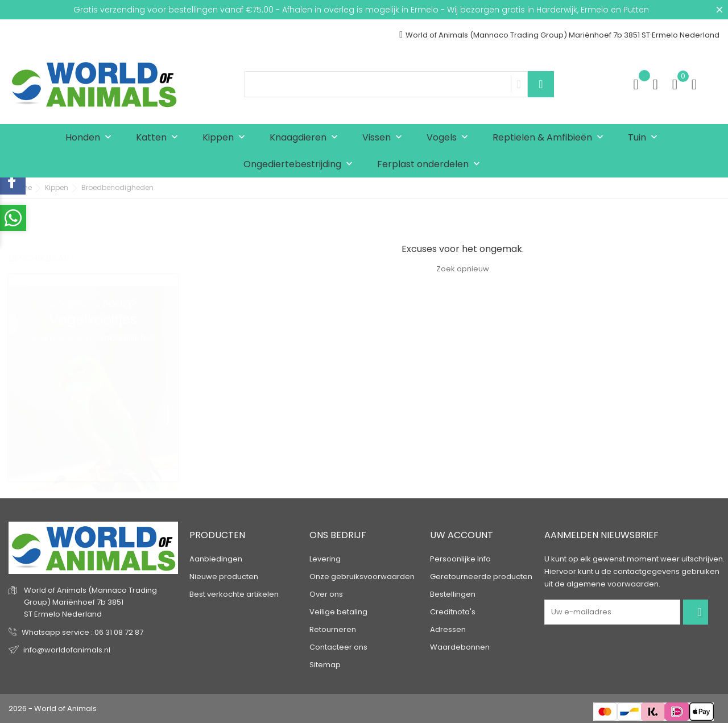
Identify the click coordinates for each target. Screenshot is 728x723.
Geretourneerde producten (481, 577)
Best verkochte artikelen (234, 594)
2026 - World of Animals (53, 708)
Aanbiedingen (216, 559)
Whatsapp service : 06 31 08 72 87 (82, 632)
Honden (91, 138)
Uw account (462, 535)
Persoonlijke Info (460, 559)
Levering (325, 559)
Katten (160, 138)
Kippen (226, 138)
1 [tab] (172, 366)
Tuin (645, 138)
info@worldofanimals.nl (67, 650)
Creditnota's (453, 612)
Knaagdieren (306, 138)
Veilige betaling (338, 612)
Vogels (450, 138)
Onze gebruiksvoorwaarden (362, 577)
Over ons (326, 594)
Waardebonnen (460, 647)
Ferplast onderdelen (431, 165)
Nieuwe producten (224, 577)
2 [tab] (172, 400)
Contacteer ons (338, 647)
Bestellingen (453, 594)
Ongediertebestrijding (301, 165)
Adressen (448, 629)
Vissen (385, 138)
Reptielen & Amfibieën (551, 138)
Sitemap (325, 665)
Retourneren (333, 629)
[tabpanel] (93, 378)
